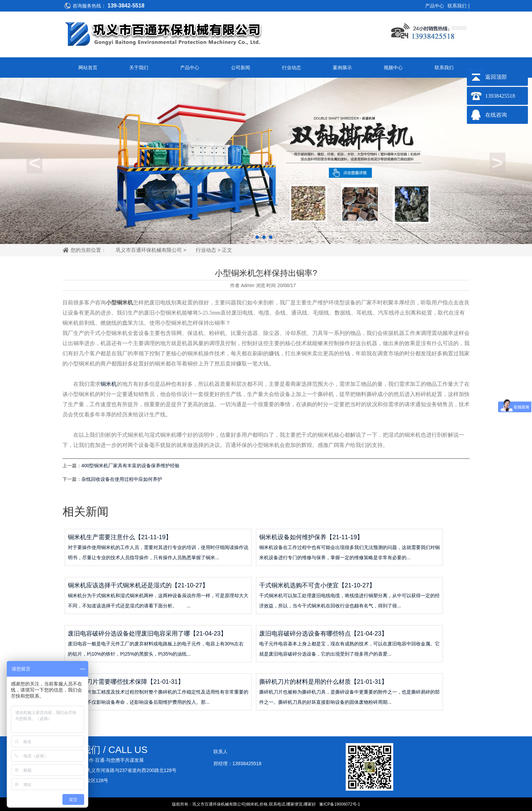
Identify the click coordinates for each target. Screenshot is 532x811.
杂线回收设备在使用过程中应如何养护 (122, 479)
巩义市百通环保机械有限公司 (149, 250)
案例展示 (342, 68)
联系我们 (457, 6)
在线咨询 (496, 115)
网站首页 (88, 68)
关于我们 (139, 68)
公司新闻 (241, 68)
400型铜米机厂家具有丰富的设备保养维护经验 (130, 466)
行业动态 (291, 68)
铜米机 (109, 384)
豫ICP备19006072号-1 (340, 804)
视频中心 (393, 68)
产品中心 (435, 6)
